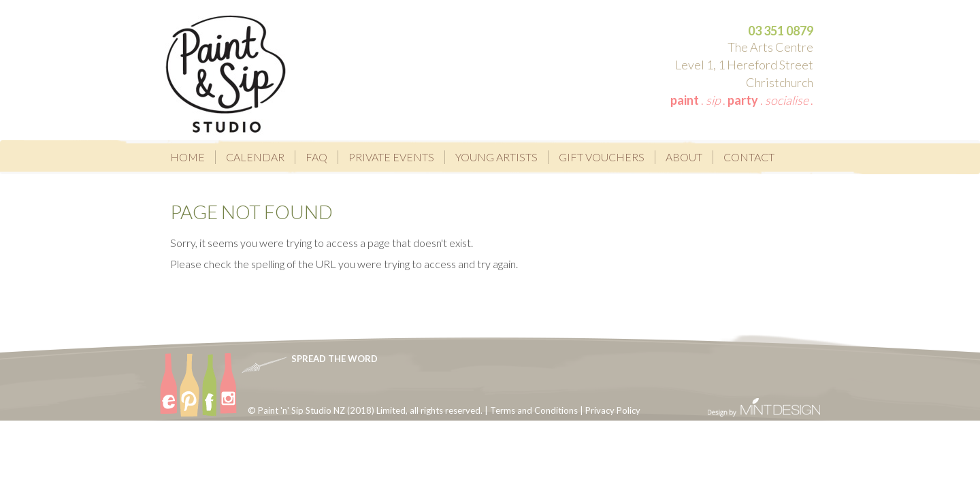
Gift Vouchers (602, 157)
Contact (749, 157)
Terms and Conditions (534, 410)
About (684, 157)
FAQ (316, 157)
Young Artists (496, 157)
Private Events (391, 157)
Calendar (255, 157)
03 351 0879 (781, 31)
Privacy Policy (613, 410)
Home (187, 157)
